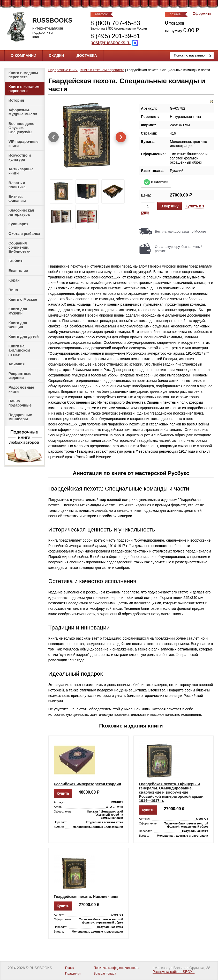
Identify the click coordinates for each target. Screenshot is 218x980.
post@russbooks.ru (111, 43)
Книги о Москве (23, 299)
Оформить (202, 14)
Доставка (87, 55)
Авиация (17, 364)
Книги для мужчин (18, 311)
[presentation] (54, 137)
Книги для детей (24, 337)
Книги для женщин (18, 325)
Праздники (73, 974)
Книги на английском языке (19, 350)
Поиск (69, 968)
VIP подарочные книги (24, 144)
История (16, 100)
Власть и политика (17, 185)
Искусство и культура (20, 157)
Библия (16, 261)
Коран (14, 280)
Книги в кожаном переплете (24, 89)
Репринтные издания (20, 376)
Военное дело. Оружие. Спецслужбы (22, 128)
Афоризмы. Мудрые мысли (23, 112)
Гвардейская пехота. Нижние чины (86, 897)
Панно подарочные (20, 403)
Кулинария (18, 224)
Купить (63, 793)
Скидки (57, 55)
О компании (23, 55)
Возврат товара (105, 974)
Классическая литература (21, 212)
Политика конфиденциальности (116, 968)
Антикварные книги (21, 171)
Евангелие (18, 271)
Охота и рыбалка (24, 234)
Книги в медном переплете (23, 75)
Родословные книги (21, 389)
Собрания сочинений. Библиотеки (20, 247)
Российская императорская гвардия (87, 784)
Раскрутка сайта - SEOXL (174, 972)
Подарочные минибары (20, 417)
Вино (13, 290)
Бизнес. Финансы (17, 199)
